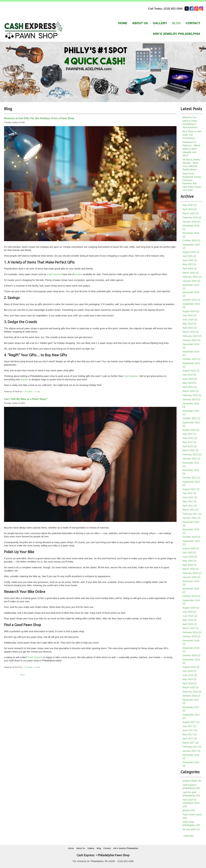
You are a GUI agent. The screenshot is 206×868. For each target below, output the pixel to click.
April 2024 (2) (190, 328)
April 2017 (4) (190, 739)
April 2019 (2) (190, 624)
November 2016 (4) (191, 764)
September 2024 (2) (191, 306)
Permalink (29, 392)
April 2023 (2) (190, 387)
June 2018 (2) (190, 675)
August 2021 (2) (191, 489)
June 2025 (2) (190, 260)
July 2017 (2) (189, 726)
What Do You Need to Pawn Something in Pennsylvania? (190, 122)
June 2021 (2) (190, 497)
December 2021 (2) (191, 464)
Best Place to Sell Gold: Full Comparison (192, 135)
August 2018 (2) (191, 667)
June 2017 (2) (190, 730)
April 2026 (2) (190, 209)
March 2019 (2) (190, 628)
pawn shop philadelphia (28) (191, 824)
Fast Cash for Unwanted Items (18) (191, 803)
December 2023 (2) (191, 346)
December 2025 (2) (191, 227)
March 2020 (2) (190, 569)
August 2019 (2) (191, 608)
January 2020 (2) (191, 577)
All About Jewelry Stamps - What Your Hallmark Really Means (192, 165)
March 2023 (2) (190, 391)
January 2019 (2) (191, 636)
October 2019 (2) (191, 596)
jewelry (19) (189, 810)
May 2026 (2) (189, 205)
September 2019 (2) (191, 602)
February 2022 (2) (192, 455)
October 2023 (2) (191, 359)
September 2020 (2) (191, 543)
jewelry (78, 274)
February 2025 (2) (192, 277)
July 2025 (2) (189, 256)
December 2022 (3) (191, 405)
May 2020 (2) (189, 561)
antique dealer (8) (192, 781)
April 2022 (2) (190, 446)
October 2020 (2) (191, 537)
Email (38, 392)
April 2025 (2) (190, 269)
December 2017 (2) (191, 702)
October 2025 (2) (191, 240)
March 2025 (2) (190, 273)
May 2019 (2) (189, 620)
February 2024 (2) (192, 336)
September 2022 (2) (191, 424)
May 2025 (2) (189, 264)
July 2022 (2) (189, 434)
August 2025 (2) (191, 252)
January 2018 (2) (191, 696)
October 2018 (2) (191, 655)
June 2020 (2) (190, 557)
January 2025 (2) (191, 281)
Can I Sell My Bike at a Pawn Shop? (26, 399)
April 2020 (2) (190, 565)
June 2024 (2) (190, 320)
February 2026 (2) (192, 217)
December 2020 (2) (191, 524)
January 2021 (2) (191, 518)
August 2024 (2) (191, 311)
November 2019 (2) (191, 590)
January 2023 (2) (191, 399)
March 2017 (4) (190, 743)
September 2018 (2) (191, 661)
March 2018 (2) (190, 687)
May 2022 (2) (189, 442)
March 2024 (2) (190, 332)
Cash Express (54, 274)
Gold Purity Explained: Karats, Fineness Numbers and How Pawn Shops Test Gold (192, 182)
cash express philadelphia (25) (191, 787)
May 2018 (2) (189, 679)
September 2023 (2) (191, 365)
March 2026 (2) (190, 213)
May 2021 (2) (189, 501)
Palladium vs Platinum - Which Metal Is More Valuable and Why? (191, 149)
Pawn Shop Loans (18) (192, 816)
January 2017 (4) (191, 751)
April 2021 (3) (190, 506)
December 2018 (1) (191, 642)
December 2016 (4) (191, 757)
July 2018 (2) (189, 671)
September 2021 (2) (191, 483)
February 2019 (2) (192, 632)
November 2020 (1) (191, 531)
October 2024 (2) (191, 300)
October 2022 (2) (191, 418)
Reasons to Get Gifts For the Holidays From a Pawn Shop (39, 118)
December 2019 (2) (191, 583)
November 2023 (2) (191, 353)
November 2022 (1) (191, 413)
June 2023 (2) (190, 379)
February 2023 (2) (192, 395)
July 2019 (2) (189, 612)
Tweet (22, 675)
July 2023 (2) (189, 375)
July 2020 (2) (189, 552)
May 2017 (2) (189, 734)
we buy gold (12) (191, 829)
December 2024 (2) (191, 287)
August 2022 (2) (191, 430)
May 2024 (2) (189, 324)
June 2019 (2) (190, 616)
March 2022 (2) (190, 450)
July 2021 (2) (189, 493)
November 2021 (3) (191, 472)
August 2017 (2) (191, 722)
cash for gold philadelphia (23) (191, 794)
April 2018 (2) (190, 683)
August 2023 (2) (191, 371)
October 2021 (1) (191, 478)
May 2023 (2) (189, 383)
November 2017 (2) (191, 709)
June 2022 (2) (190, 438)
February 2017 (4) (192, 747)
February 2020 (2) (192, 573)
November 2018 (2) (191, 650)
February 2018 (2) (192, 692)
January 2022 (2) (191, 459)
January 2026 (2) (191, 222)
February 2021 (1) (192, 514)
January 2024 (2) (191, 340)
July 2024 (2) (189, 315)
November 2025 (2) (191, 235)
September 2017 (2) (191, 716)
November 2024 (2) (191, 294)
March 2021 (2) (190, 510)
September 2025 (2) (191, 246)
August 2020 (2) (191, 548)
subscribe (189, 836)
